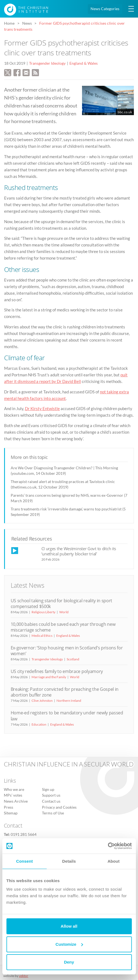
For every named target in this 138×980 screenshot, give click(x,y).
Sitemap (11, 813)
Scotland (73, 659)
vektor (24, 976)
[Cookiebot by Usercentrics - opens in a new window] (108, 846)
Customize (69, 944)
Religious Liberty (43, 612)
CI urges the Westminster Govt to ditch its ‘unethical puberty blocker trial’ (79, 551)
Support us (51, 795)
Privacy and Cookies (59, 807)
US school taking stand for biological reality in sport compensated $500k (62, 603)
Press (9, 807)
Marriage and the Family (49, 677)
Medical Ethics (42, 636)
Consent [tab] (25, 861)
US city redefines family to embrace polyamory (57, 671)
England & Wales (84, 63)
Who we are (14, 789)
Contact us (51, 801)
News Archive (16, 801)
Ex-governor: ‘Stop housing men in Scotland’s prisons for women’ (67, 651)
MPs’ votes (13, 795)
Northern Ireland (69, 701)
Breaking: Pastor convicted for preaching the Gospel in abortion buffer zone (65, 692)
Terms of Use (53, 813)
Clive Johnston (42, 701)
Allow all (69, 926)
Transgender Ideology (47, 63)
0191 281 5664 (24, 834)
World (64, 612)
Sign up (48, 789)
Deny (69, 962)
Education (39, 724)
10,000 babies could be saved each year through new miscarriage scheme (63, 627)
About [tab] (114, 861)
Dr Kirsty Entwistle (42, 408)
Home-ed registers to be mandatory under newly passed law (67, 716)
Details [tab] (69, 861)
